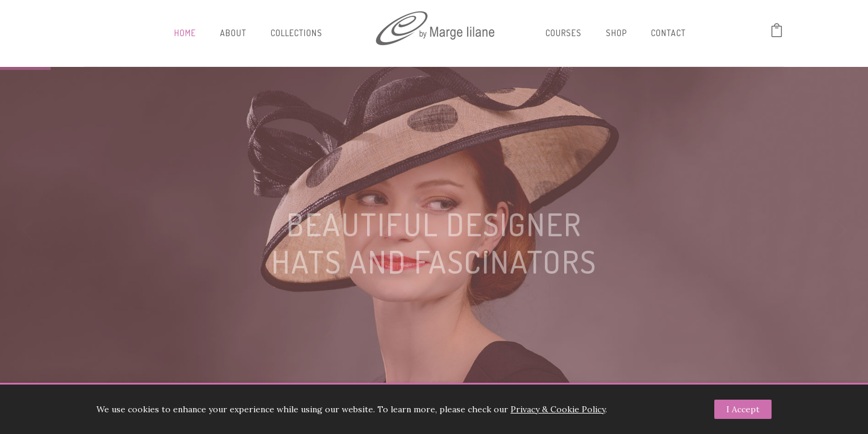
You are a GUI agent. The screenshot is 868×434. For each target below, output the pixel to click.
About (233, 33)
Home (185, 33)
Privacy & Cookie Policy (558, 409)
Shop (616, 33)
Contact (668, 33)
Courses (564, 33)
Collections (297, 33)
